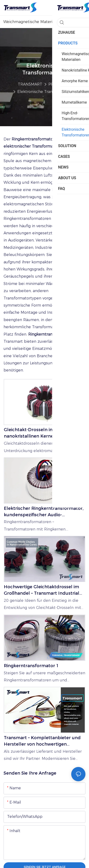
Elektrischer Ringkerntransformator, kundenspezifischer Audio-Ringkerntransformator (44, 512)
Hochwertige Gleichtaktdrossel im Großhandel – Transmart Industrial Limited (42, 590)
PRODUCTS (59, 84)
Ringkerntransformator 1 (31, 666)
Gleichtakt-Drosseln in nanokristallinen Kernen (30, 433)
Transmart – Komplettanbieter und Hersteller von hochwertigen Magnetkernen (42, 741)
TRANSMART (30, 84)
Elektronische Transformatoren (47, 92)
